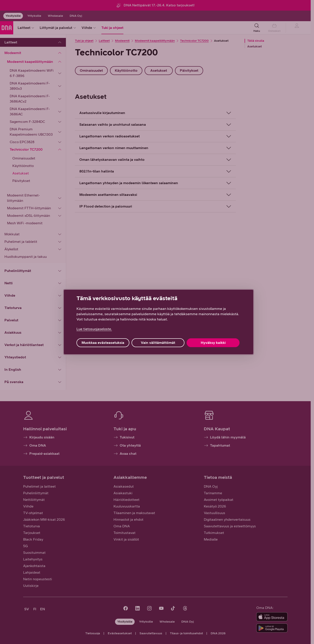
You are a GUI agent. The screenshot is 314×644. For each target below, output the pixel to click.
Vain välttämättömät (158, 343)
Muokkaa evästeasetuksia (103, 343)
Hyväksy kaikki (213, 343)
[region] (159, 322)
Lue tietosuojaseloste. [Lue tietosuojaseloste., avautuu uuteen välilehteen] (94, 329)
